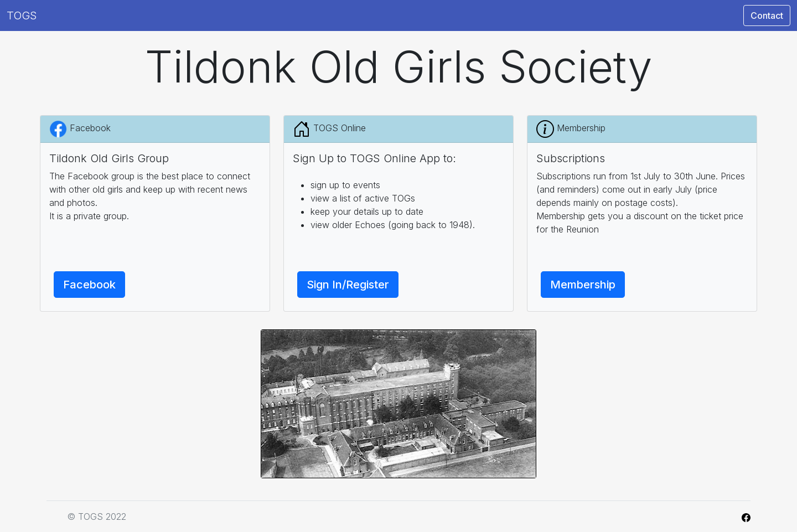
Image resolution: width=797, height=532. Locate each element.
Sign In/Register (348, 285)
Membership (583, 285)
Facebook (89, 285)
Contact (767, 16)
